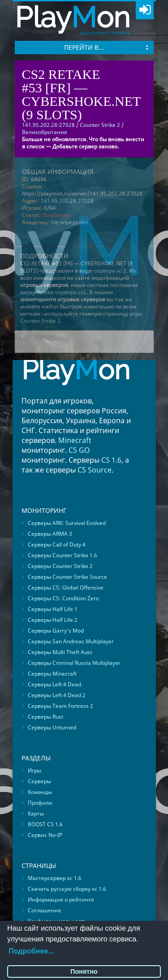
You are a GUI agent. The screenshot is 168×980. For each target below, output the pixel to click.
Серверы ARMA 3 (50, 534)
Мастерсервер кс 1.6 (55, 878)
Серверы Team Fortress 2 (60, 706)
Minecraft (75, 440)
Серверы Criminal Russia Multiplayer (74, 663)
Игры (34, 770)
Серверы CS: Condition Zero (63, 598)
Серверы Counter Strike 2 (60, 566)
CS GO (79, 450)
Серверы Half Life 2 (53, 620)
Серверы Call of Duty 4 (57, 544)
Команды (40, 792)
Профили (40, 803)
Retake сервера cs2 (62, 292)
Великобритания (45, 132)
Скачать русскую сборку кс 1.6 (67, 889)
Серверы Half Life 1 (53, 609)
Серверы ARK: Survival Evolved (67, 523)
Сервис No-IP (45, 835)
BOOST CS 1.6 (45, 824)
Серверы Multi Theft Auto (60, 652)
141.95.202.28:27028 (67, 201)
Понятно (84, 971)
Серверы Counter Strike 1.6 (62, 555)
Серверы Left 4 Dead (54, 684)
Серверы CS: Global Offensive (66, 588)
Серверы (39, 781)
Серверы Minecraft (52, 674)
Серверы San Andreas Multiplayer (71, 641)
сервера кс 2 (110, 271)
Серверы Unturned (52, 727)
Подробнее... (31, 951)
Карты (36, 813)
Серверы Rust (45, 717)
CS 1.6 (111, 460)
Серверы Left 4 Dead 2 (57, 695)
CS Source (95, 470)
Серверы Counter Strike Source (67, 577)
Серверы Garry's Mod (56, 631)
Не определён (70, 222)
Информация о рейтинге (61, 900)
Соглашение (45, 910)
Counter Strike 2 (100, 125)
